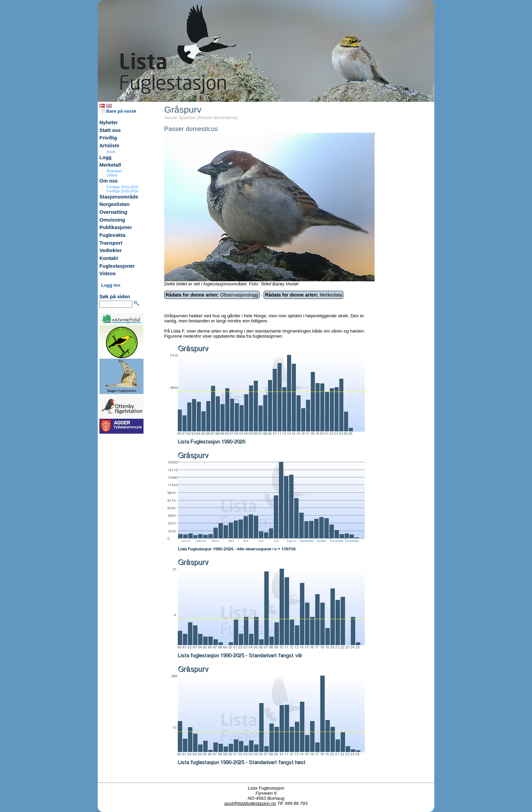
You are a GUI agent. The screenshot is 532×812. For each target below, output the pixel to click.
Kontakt (109, 258)
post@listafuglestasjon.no (250, 803)
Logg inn (111, 285)
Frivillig (108, 138)
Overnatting (113, 212)
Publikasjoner (116, 227)
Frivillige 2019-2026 (122, 187)
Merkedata (303, 295)
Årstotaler (114, 171)
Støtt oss (110, 130)
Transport (111, 243)
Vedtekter (111, 250)
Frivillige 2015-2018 (122, 191)
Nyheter (109, 122)
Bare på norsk (119, 111)
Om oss (109, 181)
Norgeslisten (115, 204)
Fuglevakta (112, 235)
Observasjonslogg (212, 295)
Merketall (110, 165)
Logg (106, 157)
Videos (108, 273)
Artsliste (109, 146)
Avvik (111, 152)
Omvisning (112, 220)
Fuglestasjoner (117, 266)
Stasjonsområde (119, 197)
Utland (112, 175)
